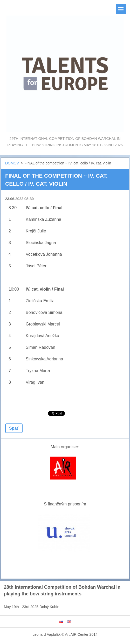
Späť (14, 428)
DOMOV (12, 163)
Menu (121, 9)
